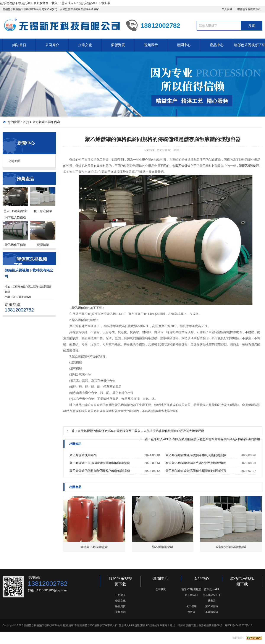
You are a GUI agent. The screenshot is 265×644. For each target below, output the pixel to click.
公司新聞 (39, 122)
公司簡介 (52, 45)
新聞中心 (184, 45)
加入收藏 (227, 9)
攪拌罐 (191, 612)
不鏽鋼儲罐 (212, 612)
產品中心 (217, 45)
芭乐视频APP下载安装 (212, 598)
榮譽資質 (118, 45)
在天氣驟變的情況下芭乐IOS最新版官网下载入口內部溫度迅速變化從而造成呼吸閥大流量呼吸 (141, 431)
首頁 (26, 122)
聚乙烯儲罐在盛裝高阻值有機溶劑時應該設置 (196, 471)
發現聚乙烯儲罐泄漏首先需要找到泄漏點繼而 (196, 463)
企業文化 (85, 45)
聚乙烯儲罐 (183, 166)
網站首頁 (19, 45)
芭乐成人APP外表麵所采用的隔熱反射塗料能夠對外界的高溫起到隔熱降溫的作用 (205, 439)
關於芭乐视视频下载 (120, 581)
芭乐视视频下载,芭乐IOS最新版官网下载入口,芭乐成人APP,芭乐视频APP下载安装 (55, 3)
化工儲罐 (191, 606)
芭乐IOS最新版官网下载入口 (191, 592)
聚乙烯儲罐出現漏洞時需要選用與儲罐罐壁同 (100, 463)
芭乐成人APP (212, 589)
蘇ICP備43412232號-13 (238, 625)
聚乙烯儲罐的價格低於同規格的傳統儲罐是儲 (100, 471)
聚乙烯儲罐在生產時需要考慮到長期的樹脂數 (196, 455)
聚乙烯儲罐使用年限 (83, 455)
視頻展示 (151, 45)
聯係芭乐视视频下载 (249, 9)
